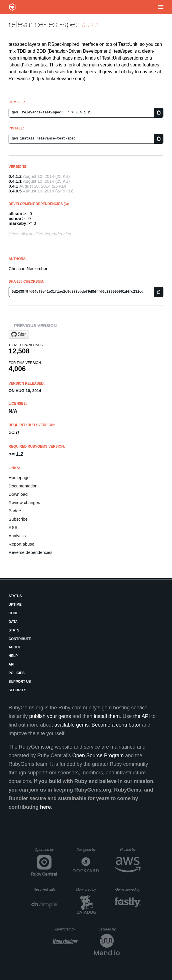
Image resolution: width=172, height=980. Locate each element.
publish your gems (50, 716)
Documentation (23, 486)
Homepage (19, 478)
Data (13, 622)
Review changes (24, 502)
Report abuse (21, 544)
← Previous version (33, 325)
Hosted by (130, 850)
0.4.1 (13, 186)
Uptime (15, 605)
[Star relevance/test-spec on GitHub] (19, 334)
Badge (15, 511)
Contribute (20, 639)
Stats (14, 630)
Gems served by (128, 890)
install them (107, 716)
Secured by (109, 929)
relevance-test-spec (44, 24)
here (45, 807)
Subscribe (18, 519)
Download (18, 494)
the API (141, 716)
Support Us (20, 682)
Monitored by (87, 890)
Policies (17, 673)
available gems (71, 725)
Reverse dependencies (30, 552)
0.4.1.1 (15, 181)
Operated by (46, 852)
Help (13, 656)
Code (14, 613)
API (11, 664)
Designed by (88, 850)
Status (15, 596)
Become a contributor (116, 725)
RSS (13, 527)
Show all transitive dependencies (40, 234)
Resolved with (45, 890)
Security (17, 690)
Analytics (17, 536)
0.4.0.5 (15, 191)
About (15, 647)
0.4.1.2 (15, 176)
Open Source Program (98, 755)
